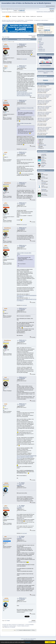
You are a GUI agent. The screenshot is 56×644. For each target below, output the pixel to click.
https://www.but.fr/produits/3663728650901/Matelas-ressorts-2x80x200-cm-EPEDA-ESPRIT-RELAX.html (28, 457)
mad (6, 377)
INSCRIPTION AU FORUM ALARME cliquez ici (45, 12)
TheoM (47, 97)
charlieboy (43, 162)
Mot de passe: (41, 28)
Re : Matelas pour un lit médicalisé (21, 484)
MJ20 (6, 152)
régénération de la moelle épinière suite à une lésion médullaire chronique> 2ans (44, 90)
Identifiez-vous (42, 49)
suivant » (35, 35)
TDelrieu (43, 177)
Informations (28, 642)
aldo (6, 537)
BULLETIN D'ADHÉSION (46, 66)
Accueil (40, 38)
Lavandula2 (44, 154)
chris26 (43, 157)
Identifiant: (41, 27)
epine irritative (40, 86)
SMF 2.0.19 (23, 639)
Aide (40, 41)
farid (47, 91)
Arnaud (43, 160)
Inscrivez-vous (42, 51)
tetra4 (46, 124)
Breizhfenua (8, 183)
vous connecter (15, 9)
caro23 (43, 186)
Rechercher (41, 43)
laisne (6, 66)
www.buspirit (25, 59)
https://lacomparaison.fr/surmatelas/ (24, 96)
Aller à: (15, 630)
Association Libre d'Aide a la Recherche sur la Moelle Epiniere (26, 3)
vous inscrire (23, 9)
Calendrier (41, 45)
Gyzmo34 (43, 165)
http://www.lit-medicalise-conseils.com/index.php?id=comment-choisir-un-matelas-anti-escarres (25, 93)
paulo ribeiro (47, 86)
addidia (6, 483)
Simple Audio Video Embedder (29, 640)
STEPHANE (44, 190)
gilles (6, 44)
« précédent (30, 35)
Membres (41, 48)
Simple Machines (33, 639)
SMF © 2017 (28, 639)
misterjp (46, 133)
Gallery (40, 46)
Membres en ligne (42, 145)
